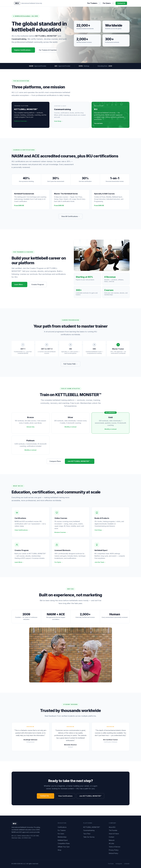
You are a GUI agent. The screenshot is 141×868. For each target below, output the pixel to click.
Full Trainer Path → (70, 364)
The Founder (113, 830)
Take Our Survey (89, 837)
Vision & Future (114, 834)
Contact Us (121, 3)
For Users (107, 3)
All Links (111, 843)
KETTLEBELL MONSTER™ (92, 827)
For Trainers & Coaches (48, 50)
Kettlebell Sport (63, 840)
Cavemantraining (89, 830)
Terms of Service (115, 847)
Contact (111, 837)
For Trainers (92, 3)
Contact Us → (45, 796)
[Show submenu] (100, 3)
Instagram (119, 864)
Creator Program (38, 284)
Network (112, 840)
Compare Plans (55, 461)
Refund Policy (113, 853)
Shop (59, 850)
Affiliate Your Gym (64, 847)
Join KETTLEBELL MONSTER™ (90, 796)
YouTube (111, 864)
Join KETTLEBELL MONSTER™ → (80, 461)
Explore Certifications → (23, 50)
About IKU (112, 827)
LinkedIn (127, 864)
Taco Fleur (87, 834)
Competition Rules (64, 843)
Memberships (62, 837)
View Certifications (65, 796)
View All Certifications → (70, 216)
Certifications (62, 827)
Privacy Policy (114, 850)
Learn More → (19, 284)
